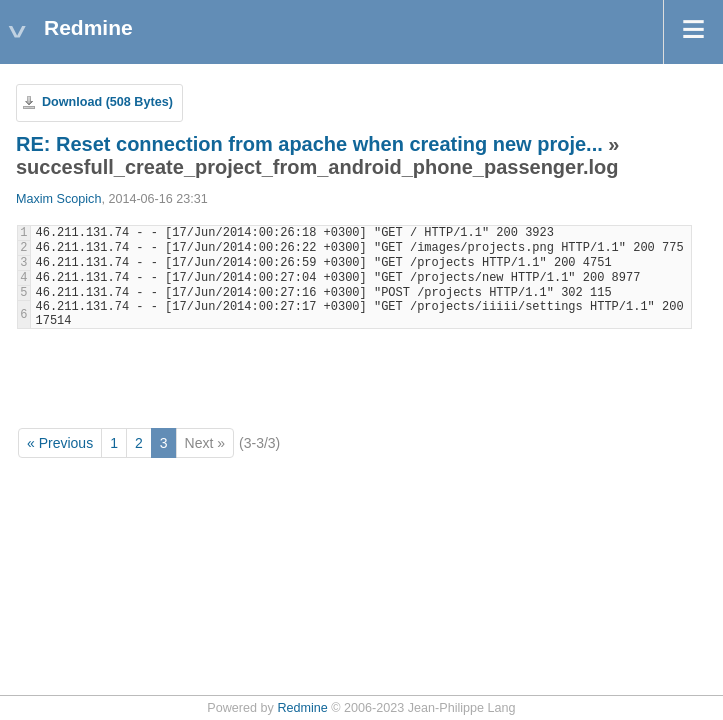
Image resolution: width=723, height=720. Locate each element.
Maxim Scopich (58, 199)
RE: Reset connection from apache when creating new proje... (309, 144)
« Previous (60, 443)
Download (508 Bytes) (107, 102)
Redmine (302, 708)
